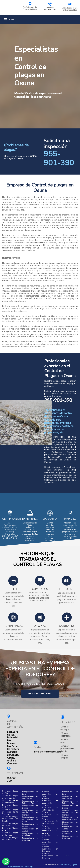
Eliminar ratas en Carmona (70, 833)
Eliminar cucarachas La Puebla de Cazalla (50, 829)
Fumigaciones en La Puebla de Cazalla (30, 820)
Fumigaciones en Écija (30, 793)
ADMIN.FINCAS (13, 626)
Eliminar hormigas (65, 728)
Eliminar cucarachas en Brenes (50, 815)
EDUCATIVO (67, 589)
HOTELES (13, 589)
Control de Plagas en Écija (10, 792)
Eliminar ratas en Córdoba (70, 837)
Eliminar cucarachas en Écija (50, 794)
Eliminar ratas (64, 741)
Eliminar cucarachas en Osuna (50, 835)
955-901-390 (50, 10)
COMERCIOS (40, 589)
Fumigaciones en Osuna (30, 825)
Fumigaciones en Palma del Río (30, 802)
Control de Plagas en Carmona (10, 834)
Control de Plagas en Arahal (10, 829)
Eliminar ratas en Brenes (70, 807)
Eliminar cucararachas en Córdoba (50, 856)
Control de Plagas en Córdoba (10, 839)
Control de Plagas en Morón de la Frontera (10, 812)
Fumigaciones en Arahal (30, 830)
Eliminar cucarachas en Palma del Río (50, 808)
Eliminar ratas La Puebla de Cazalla (70, 819)
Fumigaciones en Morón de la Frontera (30, 813)
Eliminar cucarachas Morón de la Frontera (50, 822)
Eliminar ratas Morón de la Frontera (70, 813)
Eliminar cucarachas (66, 734)
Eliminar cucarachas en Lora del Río (50, 801)
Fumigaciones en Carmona (30, 835)
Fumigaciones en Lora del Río (30, 798)
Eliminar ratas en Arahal (70, 828)
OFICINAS (40, 626)
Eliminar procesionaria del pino (67, 748)
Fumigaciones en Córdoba (30, 839)
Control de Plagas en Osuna (10, 825)
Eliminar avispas (64, 756)
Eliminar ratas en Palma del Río (70, 802)
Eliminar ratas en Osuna (70, 823)
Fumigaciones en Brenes (30, 807)
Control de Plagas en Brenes (10, 806)
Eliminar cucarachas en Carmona (50, 849)
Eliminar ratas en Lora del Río (70, 798)
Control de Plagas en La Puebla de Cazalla (10, 819)
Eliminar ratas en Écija (70, 793)
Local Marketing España (68, 865)
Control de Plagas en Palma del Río (10, 802)
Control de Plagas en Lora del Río (10, 797)
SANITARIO (67, 626)
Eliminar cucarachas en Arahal (50, 842)
